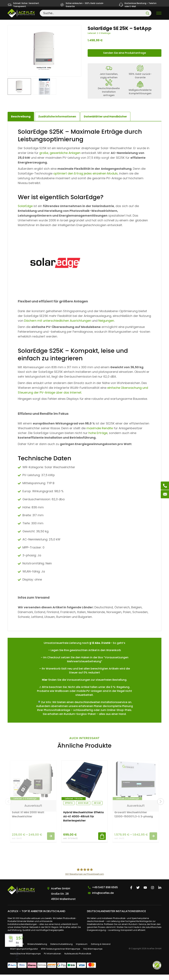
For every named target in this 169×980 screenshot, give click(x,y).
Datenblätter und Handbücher (105, 122)
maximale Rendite (100, 434)
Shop (30, 23)
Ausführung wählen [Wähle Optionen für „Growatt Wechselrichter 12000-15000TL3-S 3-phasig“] (153, 842)
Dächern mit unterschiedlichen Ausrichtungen (58, 326)
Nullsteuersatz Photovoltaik (78, 959)
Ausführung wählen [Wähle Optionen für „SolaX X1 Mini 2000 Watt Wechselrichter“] (51, 842)
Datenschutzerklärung (61, 950)
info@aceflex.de (103, 899)
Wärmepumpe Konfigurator (24, 954)
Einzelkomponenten (52, 23)
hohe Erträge (98, 438)
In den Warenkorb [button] (102, 842)
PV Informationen (52, 959)
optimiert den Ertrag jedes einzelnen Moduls (85, 179)
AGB (22, 950)
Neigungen (106, 326)
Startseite (15, 23)
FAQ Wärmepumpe (93, 954)
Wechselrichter (82, 23)
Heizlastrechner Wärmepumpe (25, 959)
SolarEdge (25, 212)
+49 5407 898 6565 (105, 893)
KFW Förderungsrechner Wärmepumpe (61, 954)
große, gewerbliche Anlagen (60, 158)
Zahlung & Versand (101, 950)
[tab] (57, 122)
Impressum (82, 950)
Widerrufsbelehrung (37, 950)
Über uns (12, 950)
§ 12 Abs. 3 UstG (100, 648)
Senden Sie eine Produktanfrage (125, 58)
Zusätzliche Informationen (57, 122)
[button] (161, 807)
